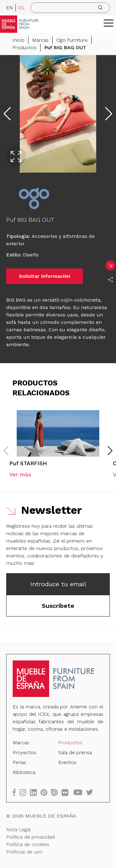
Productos (24, 47)
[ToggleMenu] (109, 23)
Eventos (67, 762)
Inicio (18, 40)
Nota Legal (18, 829)
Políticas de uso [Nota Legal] (24, 852)
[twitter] (91, 792)
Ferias (19, 762)
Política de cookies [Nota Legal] (28, 844)
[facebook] (16, 792)
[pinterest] (46, 792)
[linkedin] (35, 792)
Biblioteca (24, 772)
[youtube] (80, 792)
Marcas (40, 40)
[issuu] (56, 792)
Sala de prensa (75, 752)
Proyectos (24, 752)
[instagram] (25, 792)
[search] (70, 8)
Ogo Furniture (72, 40)
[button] (109, 23)
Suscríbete (58, 606)
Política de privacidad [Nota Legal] (30, 837)
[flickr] (67, 792)
